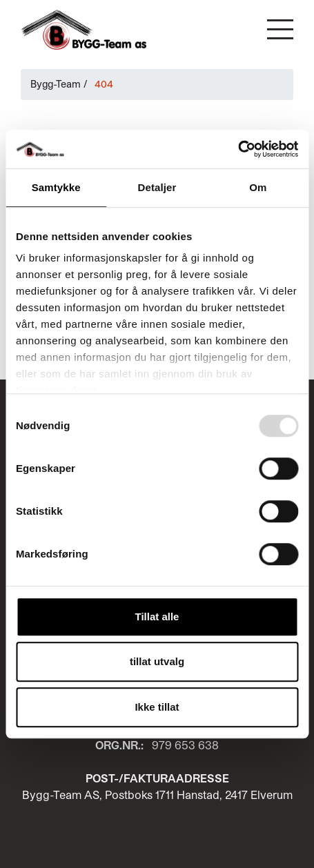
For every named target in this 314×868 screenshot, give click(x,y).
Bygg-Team (56, 84)
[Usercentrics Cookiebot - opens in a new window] (238, 149)
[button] (280, 29)
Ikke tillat (157, 707)
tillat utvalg (157, 661)
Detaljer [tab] (157, 187)
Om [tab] (258, 187)
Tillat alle (157, 617)
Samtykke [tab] (56, 187)
